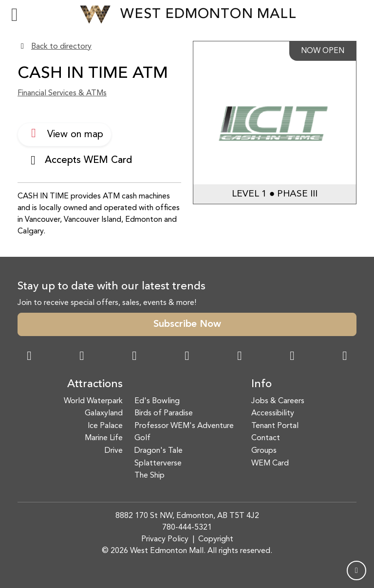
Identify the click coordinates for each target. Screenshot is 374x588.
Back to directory (61, 47)
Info (262, 384)
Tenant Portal (275, 426)
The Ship (150, 476)
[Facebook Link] (29, 357)
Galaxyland (104, 413)
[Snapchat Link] (134, 357)
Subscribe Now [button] (187, 324)
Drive (114, 451)
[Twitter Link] (187, 357)
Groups (264, 451)
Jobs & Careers (278, 401)
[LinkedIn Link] (345, 357)
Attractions (95, 384)
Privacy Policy (165, 539)
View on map (65, 133)
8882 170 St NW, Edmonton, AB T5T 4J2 (187, 516)
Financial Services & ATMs (62, 93)
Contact (266, 438)
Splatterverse (158, 463)
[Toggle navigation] (15, 15)
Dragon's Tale (159, 451)
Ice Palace (105, 426)
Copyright (216, 539)
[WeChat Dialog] (240, 357)
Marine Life (104, 438)
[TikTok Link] (292, 357)
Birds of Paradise (164, 413)
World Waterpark (93, 401)
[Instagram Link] (82, 357)
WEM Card (270, 463)
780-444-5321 (187, 528)
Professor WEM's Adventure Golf (184, 432)
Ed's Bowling (157, 401)
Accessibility (273, 413)
